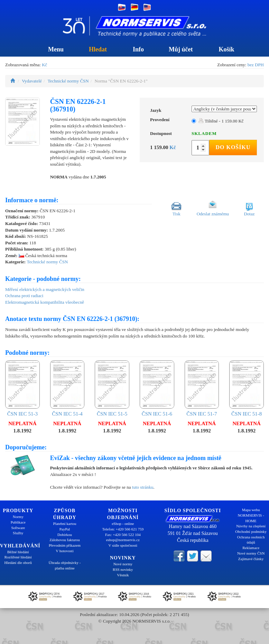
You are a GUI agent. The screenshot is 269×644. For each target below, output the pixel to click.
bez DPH (256, 65)
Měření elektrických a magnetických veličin (45, 289)
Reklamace (251, 548)
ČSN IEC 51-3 (22, 388)
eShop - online (123, 524)
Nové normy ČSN (251, 553)
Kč (44, 65)
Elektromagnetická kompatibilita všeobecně (45, 302)
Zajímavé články (251, 559)
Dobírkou (65, 535)
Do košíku (233, 147)
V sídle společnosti (123, 545)
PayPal (65, 529)
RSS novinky (123, 569)
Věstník (123, 575)
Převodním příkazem (65, 545)
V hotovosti (64, 551)
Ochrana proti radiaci (24, 296)
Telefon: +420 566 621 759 (123, 529)
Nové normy (123, 564)
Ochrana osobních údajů (251, 540)
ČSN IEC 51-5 (112, 388)
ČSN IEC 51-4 (67, 388)
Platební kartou (65, 524)
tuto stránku (143, 487)
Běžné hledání (18, 552)
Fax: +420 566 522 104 (123, 535)
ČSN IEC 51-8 (247, 388)
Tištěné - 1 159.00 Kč (221, 121)
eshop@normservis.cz (123, 540)
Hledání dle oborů (18, 563)
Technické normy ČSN (68, 81)
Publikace (18, 522)
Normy (18, 517)
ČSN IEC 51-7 (202, 388)
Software (18, 528)
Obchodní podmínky (251, 531)
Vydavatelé (32, 81)
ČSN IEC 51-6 (157, 388)
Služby (18, 533)
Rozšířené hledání (18, 557)
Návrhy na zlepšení (251, 526)
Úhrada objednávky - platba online (65, 565)
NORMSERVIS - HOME (251, 518)
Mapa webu (251, 510)
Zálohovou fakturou (65, 540)
